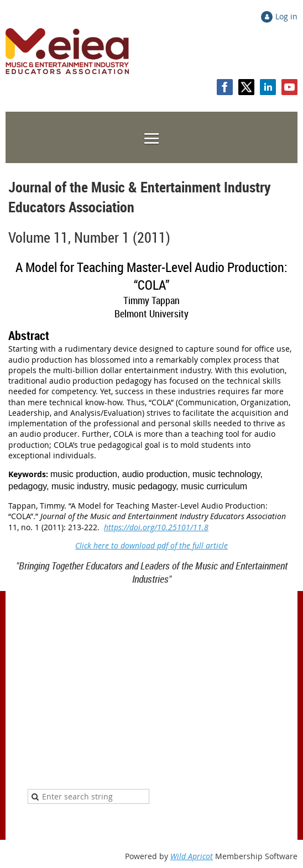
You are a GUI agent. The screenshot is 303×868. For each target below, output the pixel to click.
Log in (286, 16)
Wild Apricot (192, 856)
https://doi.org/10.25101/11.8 (156, 527)
